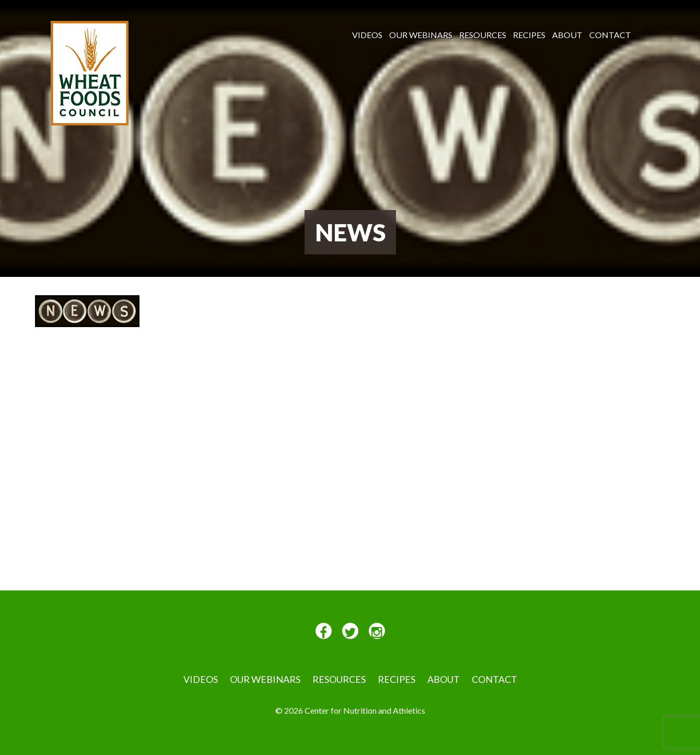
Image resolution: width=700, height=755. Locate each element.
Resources (483, 35)
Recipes (529, 35)
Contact (610, 35)
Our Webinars (421, 35)
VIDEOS (367, 35)
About (567, 35)
